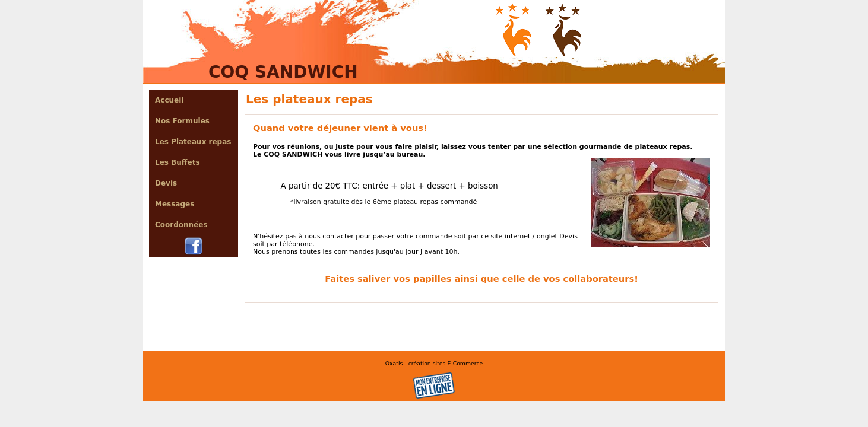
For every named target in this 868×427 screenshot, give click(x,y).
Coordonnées (181, 225)
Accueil (169, 100)
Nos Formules (182, 121)
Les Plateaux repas (193, 142)
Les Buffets (178, 162)
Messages (175, 204)
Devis (166, 183)
